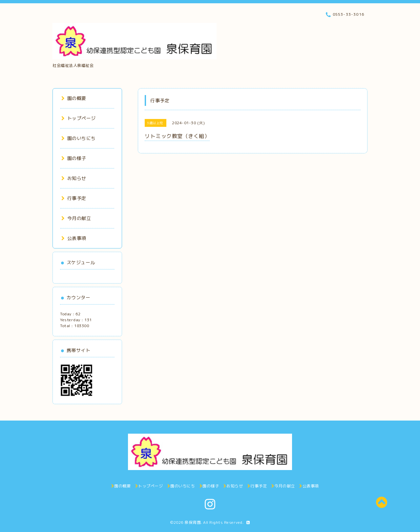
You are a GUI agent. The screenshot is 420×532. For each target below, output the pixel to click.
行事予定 (74, 198)
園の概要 (74, 98)
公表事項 (74, 238)
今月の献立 (76, 218)
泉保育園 (193, 522)
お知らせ (74, 178)
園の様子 (74, 158)
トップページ (79, 118)
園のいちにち (79, 138)
